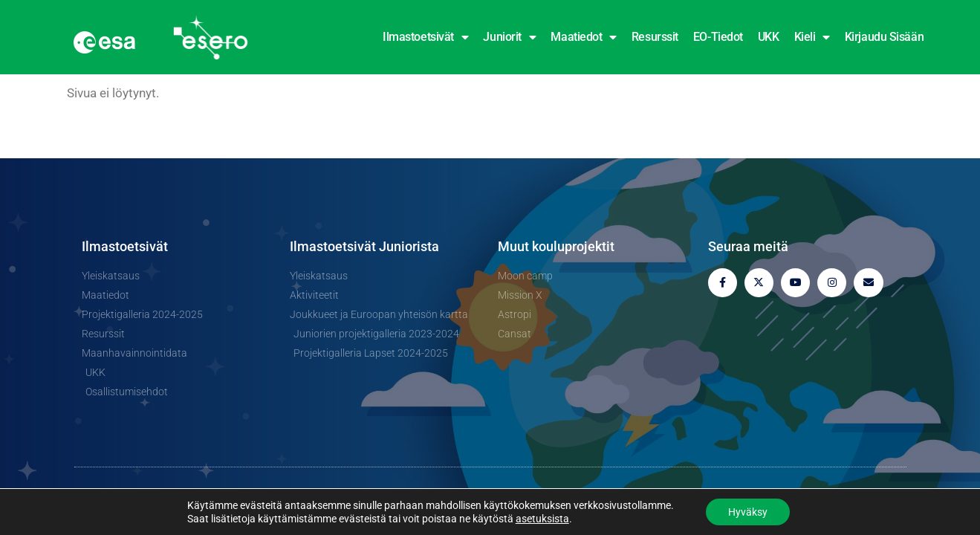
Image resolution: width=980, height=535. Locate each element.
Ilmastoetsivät (425, 37)
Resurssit (655, 37)
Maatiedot (584, 37)
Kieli (812, 37)
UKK (769, 37)
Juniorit (509, 37)
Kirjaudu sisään (884, 37)
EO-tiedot (718, 37)
